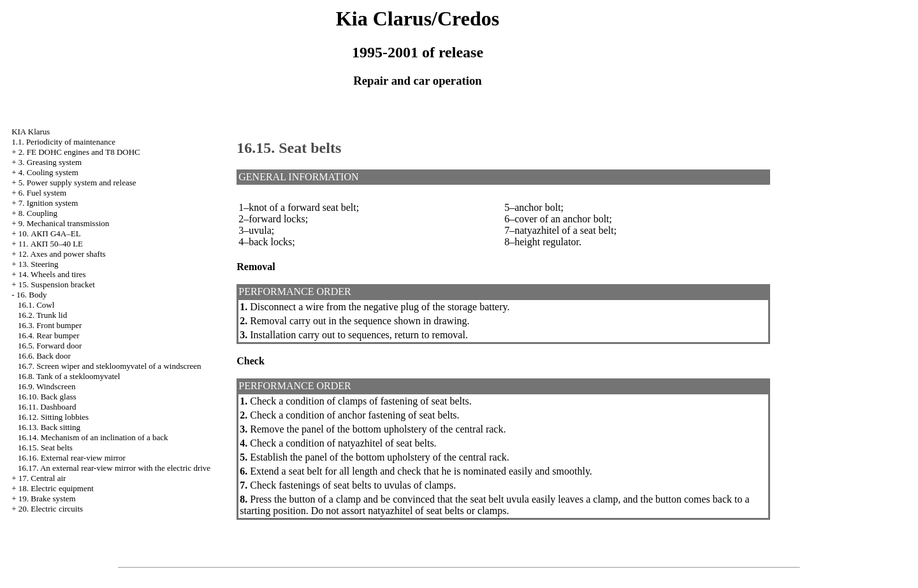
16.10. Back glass (47, 397)
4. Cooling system (48, 172)
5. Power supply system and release (77, 183)
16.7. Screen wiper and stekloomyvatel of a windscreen (110, 366)
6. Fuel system (42, 193)
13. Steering (39, 264)
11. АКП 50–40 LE (51, 244)
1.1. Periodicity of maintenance (63, 142)
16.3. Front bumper (50, 325)
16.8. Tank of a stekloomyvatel (69, 376)
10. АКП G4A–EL (50, 233)
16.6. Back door (44, 356)
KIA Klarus (31, 132)
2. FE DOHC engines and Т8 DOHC (79, 152)
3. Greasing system (50, 162)
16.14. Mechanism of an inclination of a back (93, 437)
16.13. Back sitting (49, 427)
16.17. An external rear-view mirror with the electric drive (114, 468)
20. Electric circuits (51, 509)
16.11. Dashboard (47, 407)
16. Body (32, 295)
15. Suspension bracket (57, 284)
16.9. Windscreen (47, 386)
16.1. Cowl (36, 305)
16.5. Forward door (50, 346)
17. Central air (42, 478)
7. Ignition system (48, 203)
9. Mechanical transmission (64, 223)
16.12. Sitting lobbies (53, 417)
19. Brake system (47, 498)
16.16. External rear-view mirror (72, 458)
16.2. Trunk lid (42, 315)
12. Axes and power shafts (62, 254)
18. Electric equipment (56, 488)
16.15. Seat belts (45, 448)
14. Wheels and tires (52, 274)
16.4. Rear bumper (49, 335)
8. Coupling (38, 213)
